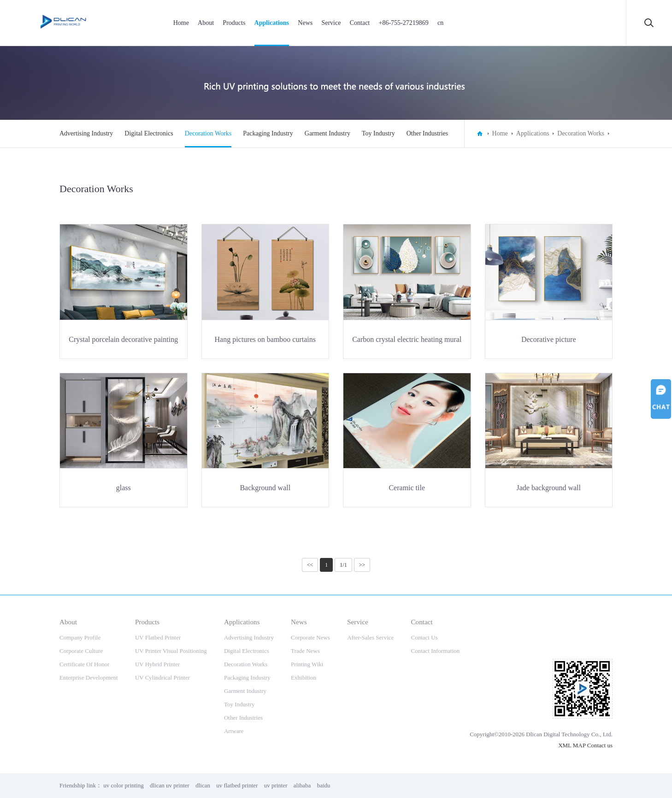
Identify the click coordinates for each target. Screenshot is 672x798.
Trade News (305, 651)
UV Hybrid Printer (157, 664)
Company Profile (80, 637)
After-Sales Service (370, 637)
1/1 (343, 565)
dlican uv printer (170, 785)
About (206, 23)
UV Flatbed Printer (158, 637)
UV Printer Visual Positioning (171, 651)
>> (362, 565)
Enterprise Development (89, 678)
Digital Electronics (149, 133)
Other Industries (427, 133)
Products (234, 23)
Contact (360, 23)
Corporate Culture (81, 651)
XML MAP (572, 745)
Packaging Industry (268, 133)
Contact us (600, 745)
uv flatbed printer (237, 785)
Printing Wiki (307, 664)
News (305, 23)
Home (181, 23)
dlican (203, 785)
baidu (324, 785)
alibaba (302, 785)
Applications (272, 23)
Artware (234, 731)
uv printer (276, 785)
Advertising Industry (86, 133)
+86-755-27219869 (403, 23)
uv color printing (123, 785)
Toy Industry (378, 133)
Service (331, 23)
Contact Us (424, 637)
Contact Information (435, 651)
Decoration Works (208, 133)
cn (440, 23)
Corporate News (310, 637)
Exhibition (304, 678)
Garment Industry (327, 133)
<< (310, 565)
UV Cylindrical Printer (162, 678)
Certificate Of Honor (84, 664)
